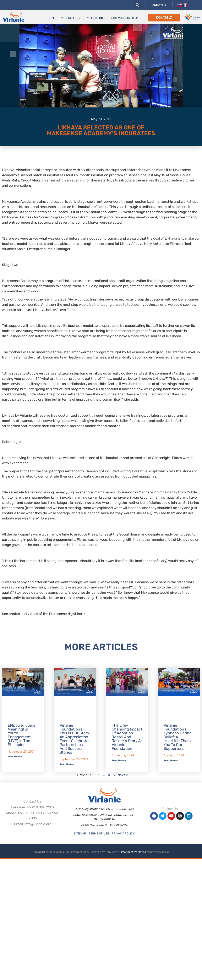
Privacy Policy (123, 834)
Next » (123, 775)
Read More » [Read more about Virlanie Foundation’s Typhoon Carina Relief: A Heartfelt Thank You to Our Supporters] (171, 760)
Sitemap (80, 834)
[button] (137, 5)
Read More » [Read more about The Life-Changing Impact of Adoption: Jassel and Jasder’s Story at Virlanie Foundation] (119, 760)
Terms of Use (99, 834)
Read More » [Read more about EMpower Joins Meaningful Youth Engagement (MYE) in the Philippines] (15, 757)
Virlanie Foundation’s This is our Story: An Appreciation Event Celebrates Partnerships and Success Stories (75, 739)
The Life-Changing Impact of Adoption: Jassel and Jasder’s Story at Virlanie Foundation (127, 737)
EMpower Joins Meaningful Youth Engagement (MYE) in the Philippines (21, 735)
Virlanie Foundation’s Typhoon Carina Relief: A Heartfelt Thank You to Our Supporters (178, 737)
